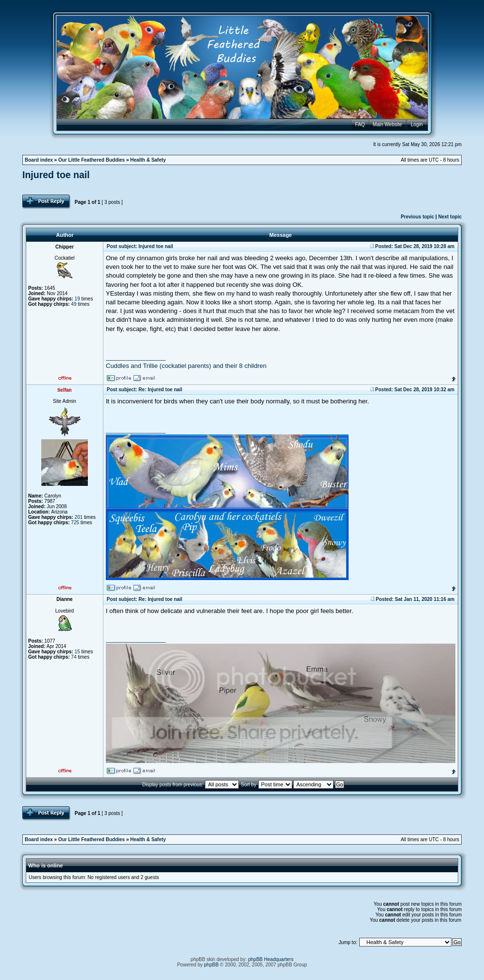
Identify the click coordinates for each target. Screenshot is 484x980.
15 (77, 652)
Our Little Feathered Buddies (92, 160)
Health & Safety (148, 160)
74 (74, 657)
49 (74, 304)
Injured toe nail (56, 175)
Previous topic (417, 217)
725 (75, 523)
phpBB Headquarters (271, 959)
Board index (39, 160)
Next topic (450, 217)
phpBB (211, 965)
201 (79, 517)
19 (77, 299)
